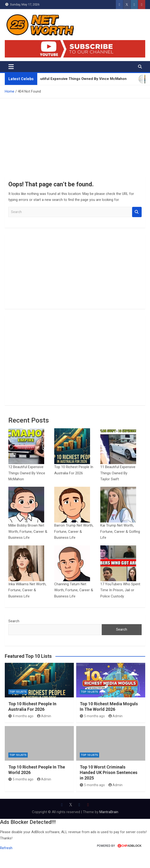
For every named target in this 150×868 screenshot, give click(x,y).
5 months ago (92, 733)
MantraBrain (109, 829)
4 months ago (21, 733)
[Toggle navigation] (11, 67)
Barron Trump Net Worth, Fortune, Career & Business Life (74, 543)
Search (137, 212)
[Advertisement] (75, 134)
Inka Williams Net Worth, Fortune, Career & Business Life (27, 607)
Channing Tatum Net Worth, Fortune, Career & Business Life (74, 607)
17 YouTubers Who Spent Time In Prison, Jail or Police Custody (120, 607)
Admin (44, 733)
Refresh (6, 865)
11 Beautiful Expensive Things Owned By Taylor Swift (118, 479)
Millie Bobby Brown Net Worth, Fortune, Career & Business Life (28, 543)
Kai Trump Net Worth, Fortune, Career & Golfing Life (120, 543)
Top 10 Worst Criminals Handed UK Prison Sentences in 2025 (109, 789)
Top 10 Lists (18, 709)
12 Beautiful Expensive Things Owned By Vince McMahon (27, 479)
